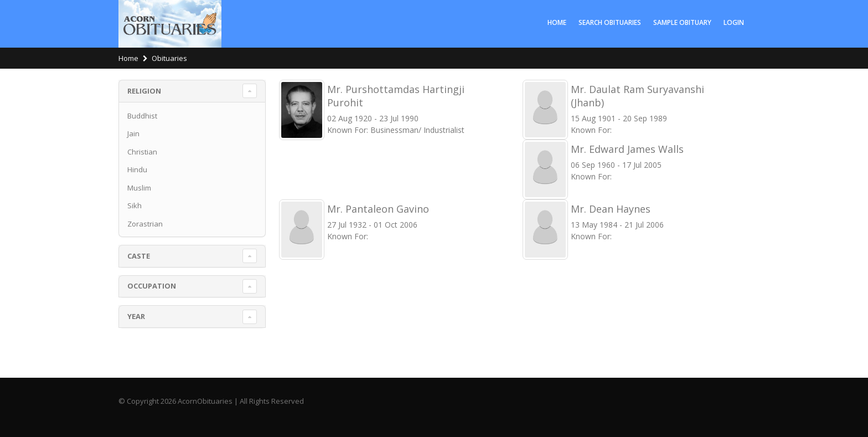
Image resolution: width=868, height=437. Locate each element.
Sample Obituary (682, 22)
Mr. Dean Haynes (611, 209)
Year (136, 316)
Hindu (137, 169)
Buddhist (142, 116)
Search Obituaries (610, 22)
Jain (133, 133)
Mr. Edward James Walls (627, 149)
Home (557, 22)
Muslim (139, 188)
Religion (144, 91)
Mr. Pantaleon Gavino (378, 209)
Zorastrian (145, 224)
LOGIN (734, 22)
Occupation (152, 286)
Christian (142, 152)
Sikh (135, 205)
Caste (139, 256)
